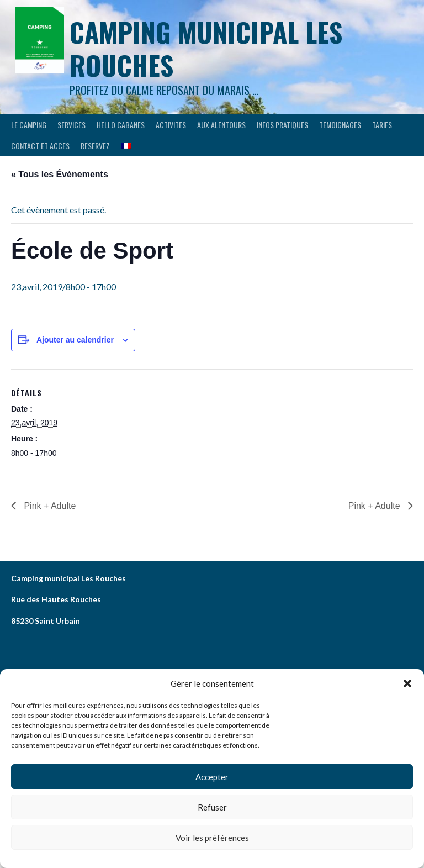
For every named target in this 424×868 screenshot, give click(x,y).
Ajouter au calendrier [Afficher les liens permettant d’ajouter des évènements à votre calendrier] (75, 340)
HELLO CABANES (121, 125)
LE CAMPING (29, 125)
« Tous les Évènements (60, 174)
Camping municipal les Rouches (206, 48)
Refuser (212, 807)
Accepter (212, 777)
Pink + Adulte (49, 506)
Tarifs (382, 125)
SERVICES (71, 125)
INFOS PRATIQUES (282, 125)
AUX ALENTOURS (221, 125)
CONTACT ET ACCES (40, 146)
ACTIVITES (171, 125)
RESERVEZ (95, 146)
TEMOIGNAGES (340, 125)
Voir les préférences (212, 838)
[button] (407, 683)
